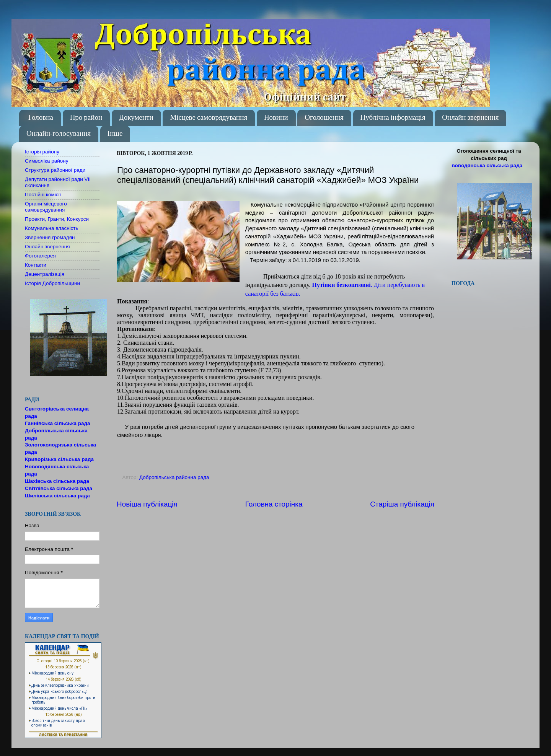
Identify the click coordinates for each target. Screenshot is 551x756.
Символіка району (46, 161)
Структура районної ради (55, 170)
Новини (276, 118)
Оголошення (324, 118)
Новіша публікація (147, 504)
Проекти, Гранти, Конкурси (57, 219)
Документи (136, 118)
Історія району (42, 152)
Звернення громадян (50, 237)
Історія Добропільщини (52, 283)
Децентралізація (45, 274)
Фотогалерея (40, 256)
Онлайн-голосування (59, 134)
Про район (86, 118)
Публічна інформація (393, 118)
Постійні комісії (43, 195)
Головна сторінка (274, 504)
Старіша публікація (402, 504)
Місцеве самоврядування (209, 118)
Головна (41, 118)
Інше (115, 134)
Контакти (36, 265)
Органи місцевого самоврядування (46, 207)
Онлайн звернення (470, 118)
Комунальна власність (52, 228)
